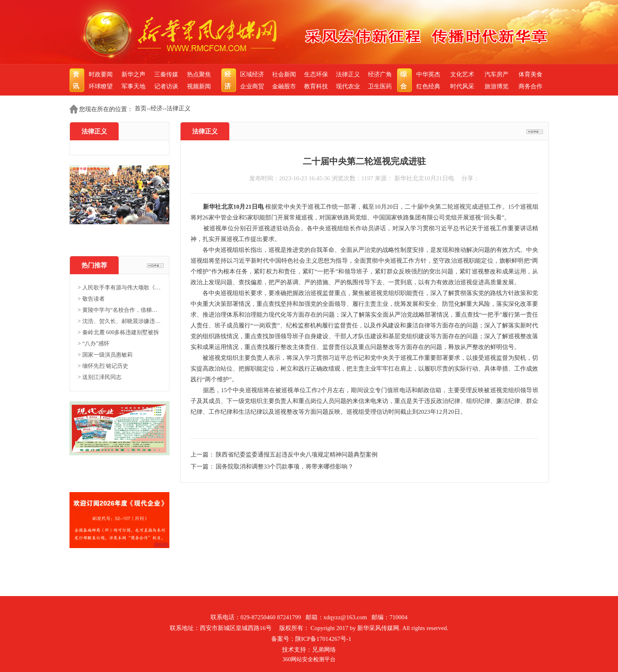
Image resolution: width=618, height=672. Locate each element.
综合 (404, 80)
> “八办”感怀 (94, 344)
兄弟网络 (324, 650)
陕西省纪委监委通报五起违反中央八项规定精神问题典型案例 (297, 455)
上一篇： (203, 455)
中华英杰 (428, 74)
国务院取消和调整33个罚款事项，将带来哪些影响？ (285, 467)
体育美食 (531, 74)
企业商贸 (252, 86)
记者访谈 (166, 86)
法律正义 (348, 74)
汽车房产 (497, 74)
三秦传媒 (166, 74)
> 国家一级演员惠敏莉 (105, 355)
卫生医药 (380, 86)
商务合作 (531, 86)
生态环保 (316, 74)
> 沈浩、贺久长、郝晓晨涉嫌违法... (119, 321)
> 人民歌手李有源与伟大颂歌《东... (119, 288)
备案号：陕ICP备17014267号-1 (311, 639)
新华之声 (133, 74)
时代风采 (462, 86)
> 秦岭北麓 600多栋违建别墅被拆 (119, 332)
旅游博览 (497, 86)
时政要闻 (101, 74)
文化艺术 (462, 74)
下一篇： (203, 467)
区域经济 (252, 74)
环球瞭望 (101, 86)
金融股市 (284, 86)
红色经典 (428, 86)
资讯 (77, 80)
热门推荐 (94, 265)
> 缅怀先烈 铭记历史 (103, 366)
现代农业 (348, 86)
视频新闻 (199, 86)
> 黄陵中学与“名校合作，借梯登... (119, 310)
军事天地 (133, 86)
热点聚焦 (199, 74)
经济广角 (380, 74)
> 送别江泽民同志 (100, 377)
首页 (141, 108)
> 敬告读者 (91, 299)
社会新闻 (284, 74)
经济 (229, 80)
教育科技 (316, 86)
